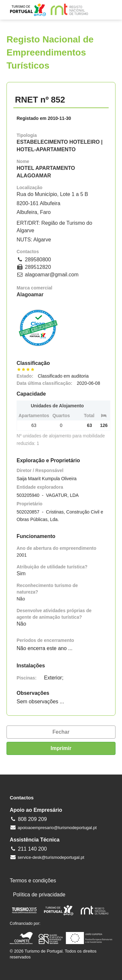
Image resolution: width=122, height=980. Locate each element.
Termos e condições (33, 881)
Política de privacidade (39, 895)
